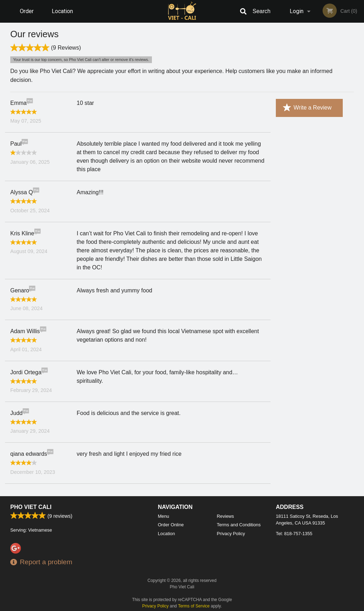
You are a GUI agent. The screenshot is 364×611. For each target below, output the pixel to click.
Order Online (28, 15)
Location (62, 11)
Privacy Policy (231, 534)
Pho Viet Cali (31, 507)
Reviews (225, 516)
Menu (164, 516)
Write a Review (307, 108)
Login (297, 11)
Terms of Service (194, 606)
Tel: (294, 534)
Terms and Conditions (239, 525)
